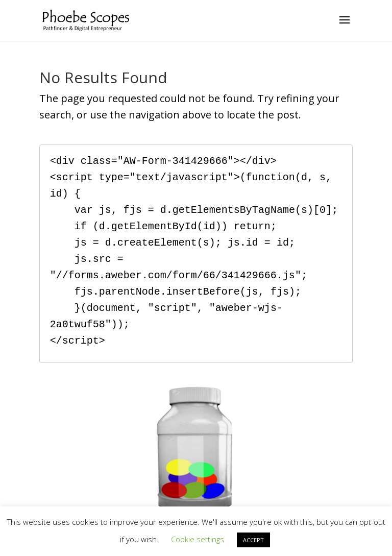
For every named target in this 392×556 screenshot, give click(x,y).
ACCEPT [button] (253, 540)
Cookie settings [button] (198, 539)
